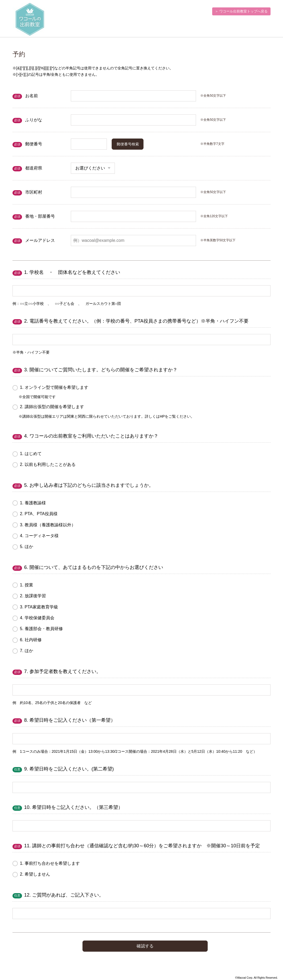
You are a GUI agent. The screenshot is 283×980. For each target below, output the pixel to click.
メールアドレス (40, 240)
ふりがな (34, 120)
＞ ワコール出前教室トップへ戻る (241, 11)
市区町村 (34, 192)
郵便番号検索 (128, 144)
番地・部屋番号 (40, 216)
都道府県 (34, 168)
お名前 (32, 96)
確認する (145, 946)
